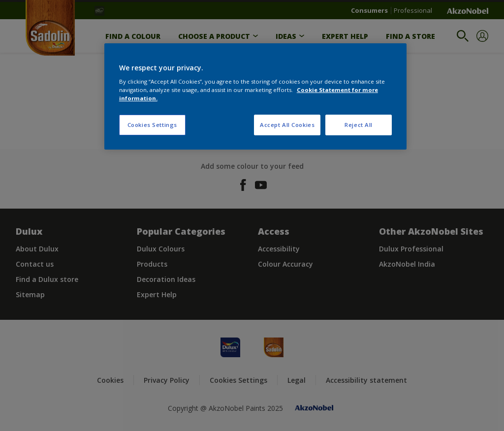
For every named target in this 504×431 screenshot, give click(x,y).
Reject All (359, 125)
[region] (255, 97)
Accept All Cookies (287, 125)
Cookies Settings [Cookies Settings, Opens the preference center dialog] (152, 125)
